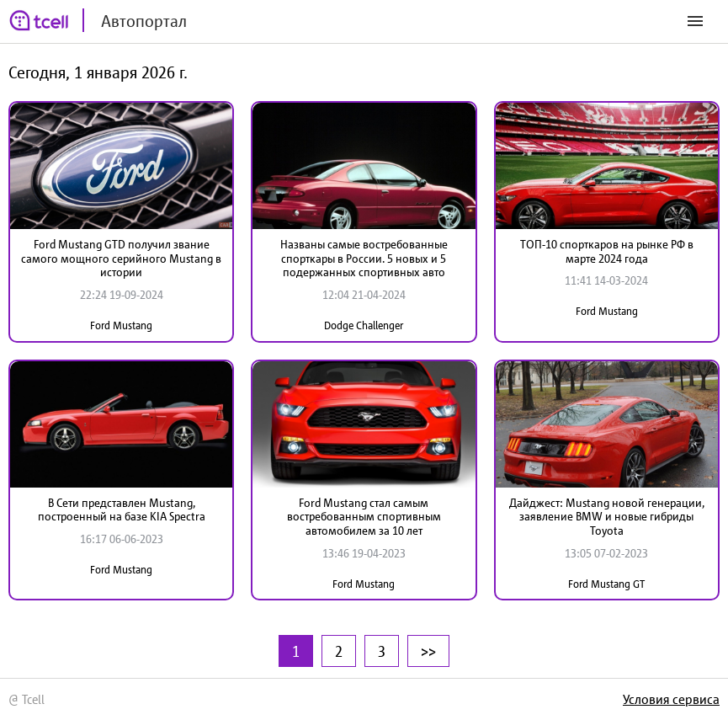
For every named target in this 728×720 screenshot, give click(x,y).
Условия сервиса (671, 699)
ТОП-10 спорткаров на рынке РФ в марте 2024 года (607, 251)
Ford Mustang (121, 325)
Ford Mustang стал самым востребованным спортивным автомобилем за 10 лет (364, 517)
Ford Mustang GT (606, 584)
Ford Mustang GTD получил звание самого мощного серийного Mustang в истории (121, 259)
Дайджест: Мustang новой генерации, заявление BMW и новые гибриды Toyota (607, 517)
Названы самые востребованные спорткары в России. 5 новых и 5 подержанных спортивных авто (364, 259)
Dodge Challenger (364, 325)
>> (428, 651)
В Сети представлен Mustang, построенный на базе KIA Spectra (122, 510)
